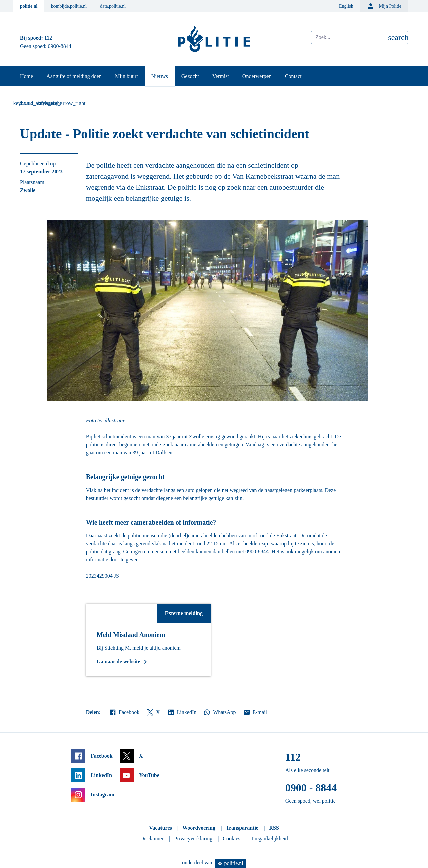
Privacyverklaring (193, 838)
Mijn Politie (384, 6)
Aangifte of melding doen (74, 76)
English (346, 6)
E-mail (255, 712)
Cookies (231, 838)
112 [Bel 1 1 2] (48, 38)
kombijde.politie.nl (69, 6)
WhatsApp (219, 712)
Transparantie (242, 828)
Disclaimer (152, 838)
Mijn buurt (127, 76)
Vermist (221, 76)
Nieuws (160, 76)
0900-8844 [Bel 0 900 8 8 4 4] (60, 46)
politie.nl (29, 6)
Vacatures (160, 828)
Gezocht (190, 76)
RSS (274, 828)
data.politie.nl (113, 6)
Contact (293, 76)
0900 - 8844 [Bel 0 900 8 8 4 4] (311, 788)
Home (27, 76)
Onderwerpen (257, 76)
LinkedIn (182, 712)
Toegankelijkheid (269, 838)
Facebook (124, 712)
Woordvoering (199, 828)
